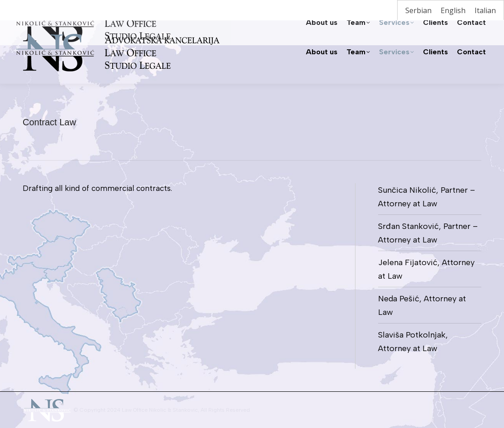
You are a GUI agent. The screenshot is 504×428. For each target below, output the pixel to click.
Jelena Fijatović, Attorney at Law (426, 269)
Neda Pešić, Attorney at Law (422, 305)
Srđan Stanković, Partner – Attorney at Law (428, 233)
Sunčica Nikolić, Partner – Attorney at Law (427, 197)
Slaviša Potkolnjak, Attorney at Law (413, 342)
